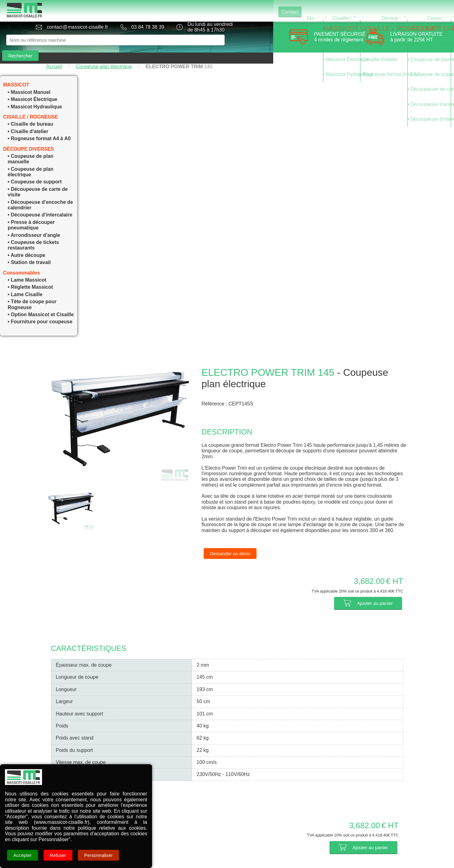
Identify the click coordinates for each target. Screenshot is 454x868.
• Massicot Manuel (29, 81)
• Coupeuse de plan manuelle (31, 148)
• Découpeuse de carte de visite (38, 181)
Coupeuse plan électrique (104, 55)
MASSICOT (16, 74)
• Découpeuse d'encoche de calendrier (40, 194)
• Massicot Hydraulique (35, 96)
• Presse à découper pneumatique (31, 214)
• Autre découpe (26, 244)
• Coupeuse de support (35, 171)
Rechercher (246, 40)
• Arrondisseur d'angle (34, 224)
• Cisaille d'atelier (28, 120)
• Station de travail (29, 251)
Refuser (60, 855)
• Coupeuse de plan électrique (31, 161)
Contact (152, 11)
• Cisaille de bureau (30, 113)
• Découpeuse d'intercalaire (40, 204)
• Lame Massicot (27, 269)
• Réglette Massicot (30, 276)
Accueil (54, 55)
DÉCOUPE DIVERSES (28, 138)
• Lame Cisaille (25, 283)
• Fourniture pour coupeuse (40, 310)
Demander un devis (231, 542)
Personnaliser (101, 855)
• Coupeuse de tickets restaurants (33, 234)
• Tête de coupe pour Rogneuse (32, 293)
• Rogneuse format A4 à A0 (39, 127)
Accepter (23, 855)
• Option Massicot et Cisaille (41, 303)
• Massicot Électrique (32, 88)
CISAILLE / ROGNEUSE (31, 106)
